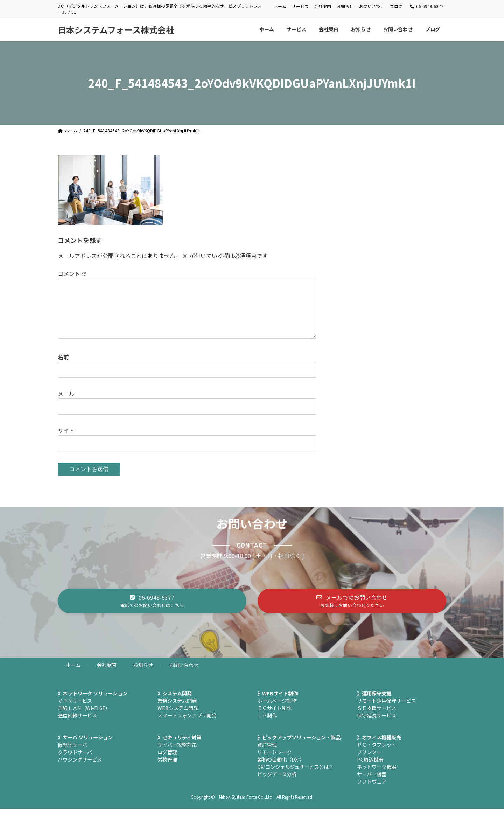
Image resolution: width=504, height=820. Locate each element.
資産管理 (267, 756)
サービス (300, 6)
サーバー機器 (372, 785)
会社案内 (323, 6)
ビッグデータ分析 (277, 785)
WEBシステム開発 (178, 719)
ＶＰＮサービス (75, 712)
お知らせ (345, 6)
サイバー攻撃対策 (177, 756)
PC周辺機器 (370, 770)
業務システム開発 (177, 712)
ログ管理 (167, 763)
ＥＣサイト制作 (274, 719)
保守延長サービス (377, 726)
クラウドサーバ (75, 763)
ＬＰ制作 (267, 726)
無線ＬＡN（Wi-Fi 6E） (84, 719)
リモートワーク (274, 763)
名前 (63, 368)
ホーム (280, 6)
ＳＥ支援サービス (377, 719)
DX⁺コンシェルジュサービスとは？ (295, 778)
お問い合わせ (372, 6)
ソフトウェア (372, 793)
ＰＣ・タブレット (377, 756)
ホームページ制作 (277, 712)
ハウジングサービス (80, 770)
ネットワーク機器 (377, 778)
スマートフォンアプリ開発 (187, 726)
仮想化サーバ (72, 756)
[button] (152, 612)
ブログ (396, 6)
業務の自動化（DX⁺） (281, 770)
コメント (72, 273)
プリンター (369, 763)
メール (66, 405)
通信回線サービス (77, 726)
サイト (66, 442)
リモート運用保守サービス (386, 712)
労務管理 (167, 770)
